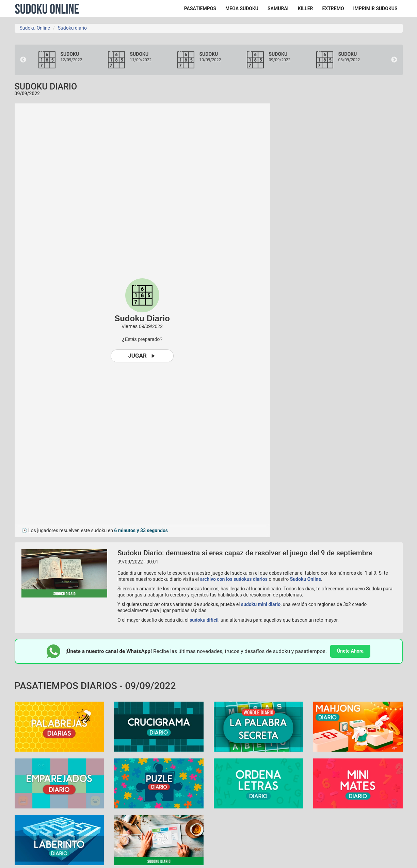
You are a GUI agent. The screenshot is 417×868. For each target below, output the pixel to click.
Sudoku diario (72, 28)
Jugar (142, 356)
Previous (23, 60)
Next (394, 60)
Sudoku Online (47, 9)
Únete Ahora (350, 651)
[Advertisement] (341, 206)
